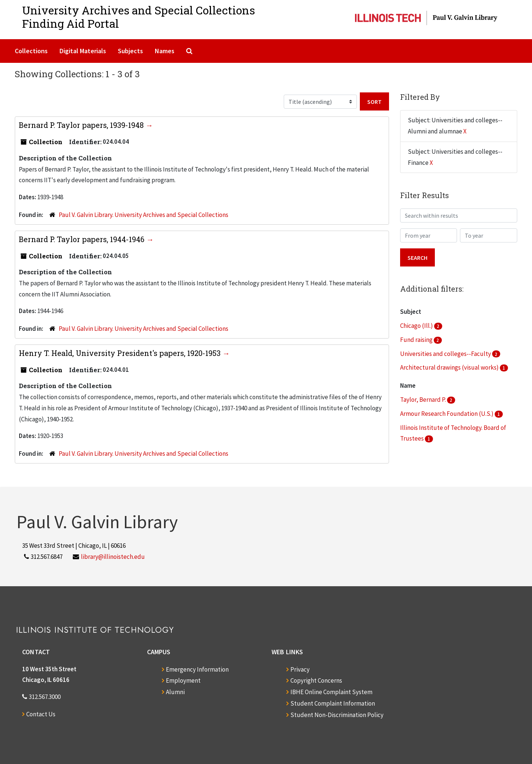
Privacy (300, 669)
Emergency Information (197, 669)
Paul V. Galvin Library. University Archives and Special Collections (144, 215)
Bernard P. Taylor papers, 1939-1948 (82, 125)
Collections (31, 51)
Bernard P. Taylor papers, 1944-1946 (83, 239)
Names (165, 51)
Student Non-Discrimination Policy (337, 715)
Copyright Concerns (316, 680)
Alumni (175, 692)
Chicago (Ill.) (417, 326)
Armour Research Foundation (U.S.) (447, 414)
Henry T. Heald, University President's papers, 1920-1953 (121, 353)
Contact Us (41, 714)
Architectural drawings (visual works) (450, 367)
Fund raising (417, 340)
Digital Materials (83, 51)
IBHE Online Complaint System (331, 692)
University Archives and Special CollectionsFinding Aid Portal (139, 17)
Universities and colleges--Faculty (446, 354)
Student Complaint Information (333, 703)
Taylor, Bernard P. (424, 400)
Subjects (130, 51)
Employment (183, 680)
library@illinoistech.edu (113, 557)
